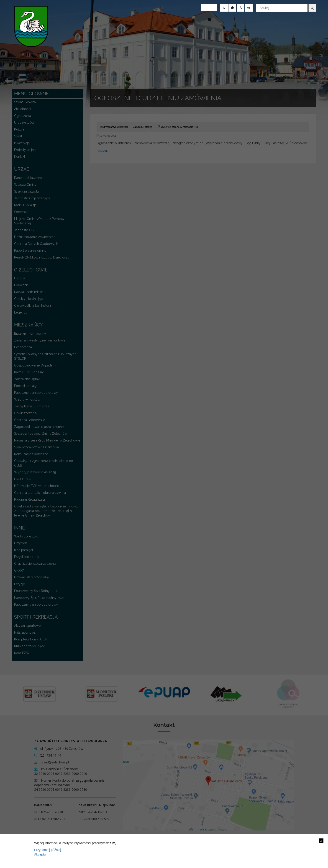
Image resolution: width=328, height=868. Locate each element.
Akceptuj (40, 854)
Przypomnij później (48, 850)
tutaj (113, 843)
